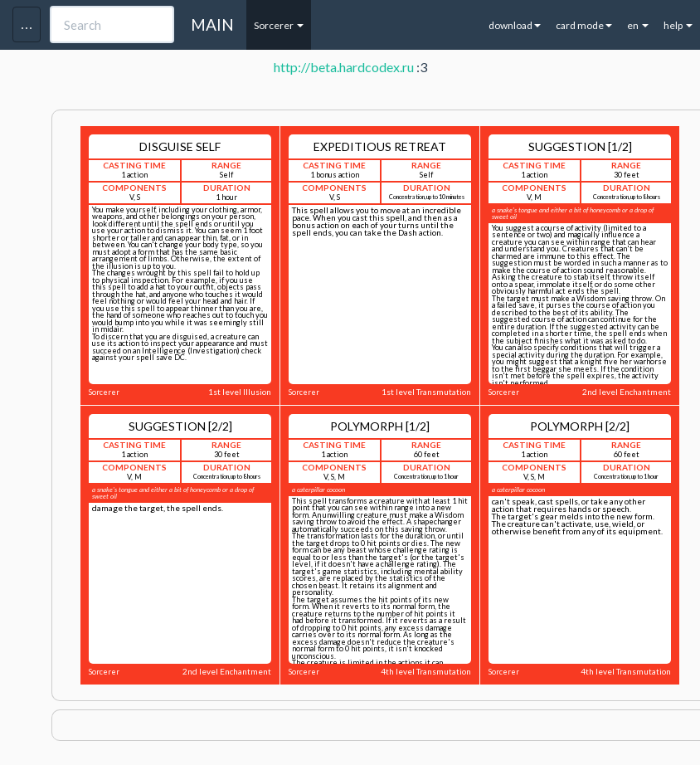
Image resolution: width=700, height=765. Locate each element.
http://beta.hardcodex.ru (344, 67)
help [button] (678, 25)
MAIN (212, 24)
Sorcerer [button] (279, 25)
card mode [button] (584, 25)
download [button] (515, 25)
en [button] (638, 25)
